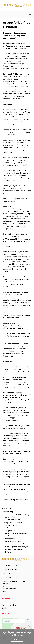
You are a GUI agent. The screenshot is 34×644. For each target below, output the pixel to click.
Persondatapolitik (9, 605)
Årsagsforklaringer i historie (14, 523)
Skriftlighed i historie (11, 531)
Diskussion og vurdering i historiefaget (15, 551)
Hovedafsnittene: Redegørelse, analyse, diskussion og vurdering (18, 535)
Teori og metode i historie (14, 520)
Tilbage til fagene (9, 512)
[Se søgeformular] (4, 15)
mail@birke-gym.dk (10, 569)
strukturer (13, 110)
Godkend (17, 640)
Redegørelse (10, 539)
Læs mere (20, 636)
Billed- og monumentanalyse (17, 547)
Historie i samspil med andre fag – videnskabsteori (17, 516)
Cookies (5, 608)
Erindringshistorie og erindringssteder (11, 527)
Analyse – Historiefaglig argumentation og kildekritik (16, 543)
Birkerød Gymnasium (10, 602)
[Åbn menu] (30, 14)
